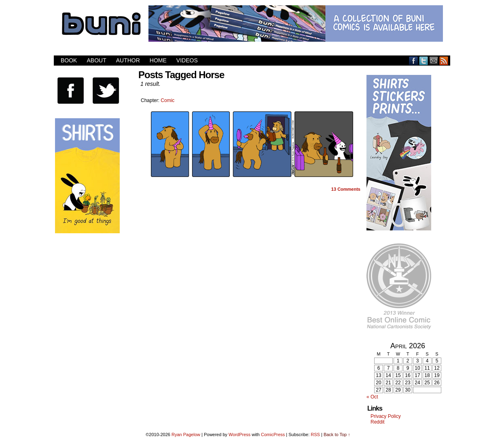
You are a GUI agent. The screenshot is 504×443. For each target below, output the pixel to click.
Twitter (424, 61)
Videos (187, 60)
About (96, 60)
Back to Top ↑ (337, 434)
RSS (444, 61)
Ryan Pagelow (186, 434)
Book (69, 60)
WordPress (239, 434)
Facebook (414, 61)
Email (434, 61)
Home (158, 60)
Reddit (378, 422)
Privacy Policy (386, 416)
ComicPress (273, 434)
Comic (167, 100)
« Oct (372, 397)
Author (128, 60)
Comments (346, 189)
